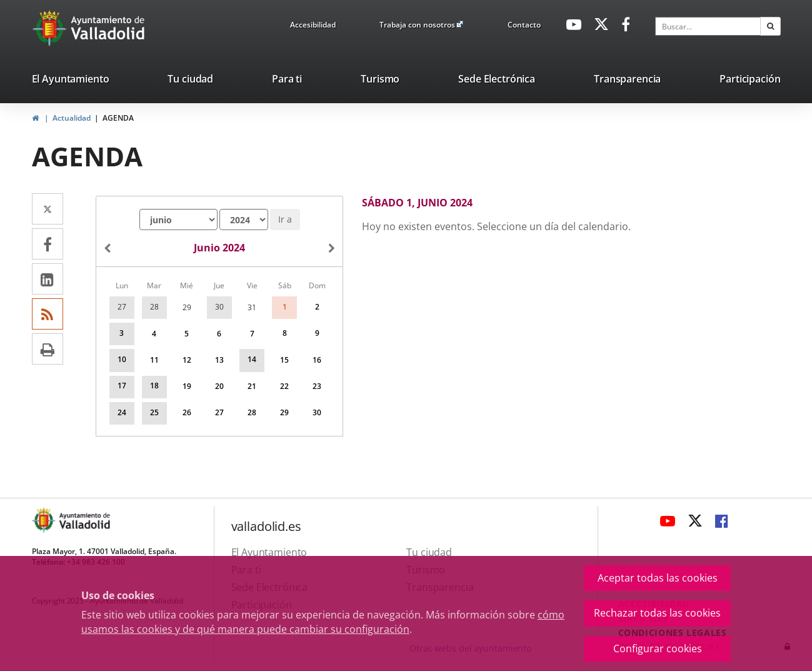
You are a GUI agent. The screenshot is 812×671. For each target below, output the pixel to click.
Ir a (285, 219)
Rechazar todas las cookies (657, 613)
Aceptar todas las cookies (658, 578)
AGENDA (118, 118)
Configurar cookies (658, 648)
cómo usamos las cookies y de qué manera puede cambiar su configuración (323, 622)
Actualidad (72, 118)
